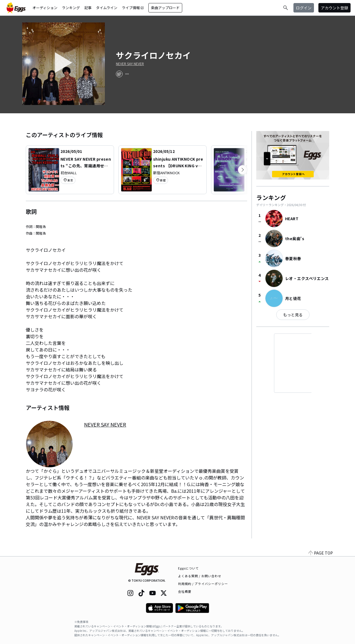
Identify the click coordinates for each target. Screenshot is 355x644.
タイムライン (107, 8)
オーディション (45, 8)
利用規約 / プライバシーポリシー (203, 584)
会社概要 (185, 591)
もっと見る (293, 315)
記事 (88, 8)
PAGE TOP (321, 553)
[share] (119, 74)
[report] (127, 74)
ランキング (71, 8)
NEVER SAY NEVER (130, 64)
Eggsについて (189, 568)
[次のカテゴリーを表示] (243, 170)
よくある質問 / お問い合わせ (200, 576)
